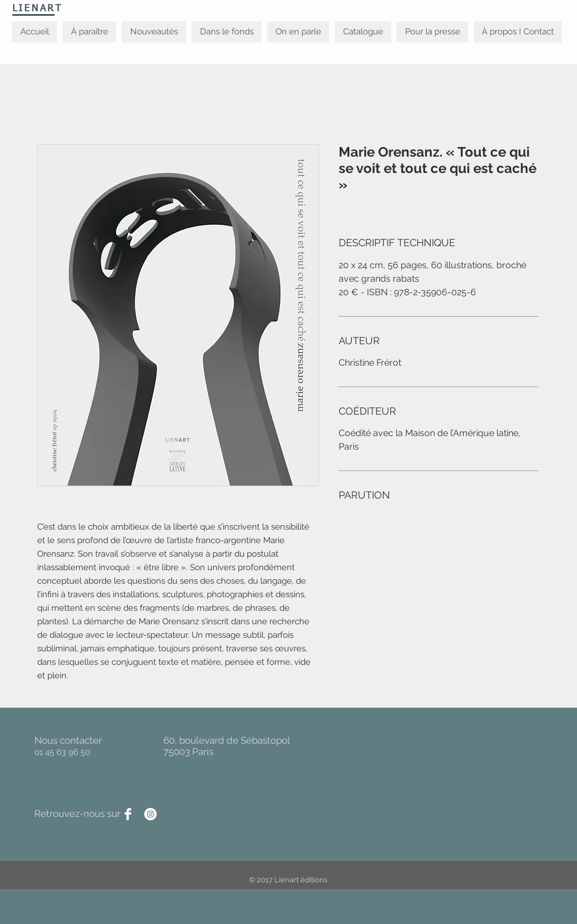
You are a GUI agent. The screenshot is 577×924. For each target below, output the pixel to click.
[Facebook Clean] (128, 814)
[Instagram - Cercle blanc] (150, 814)
